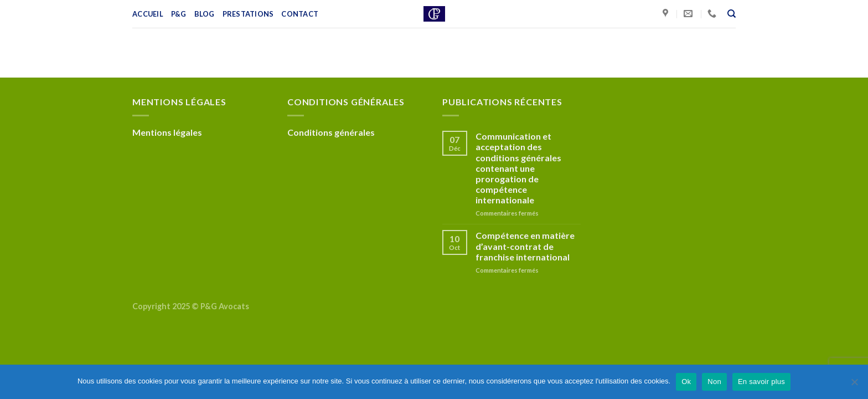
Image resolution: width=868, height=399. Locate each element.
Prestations (248, 14)
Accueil (148, 14)
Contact (300, 14)
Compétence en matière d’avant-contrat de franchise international (525, 246)
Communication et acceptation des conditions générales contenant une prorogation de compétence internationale (518, 168)
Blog (205, 14)
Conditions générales (331, 132)
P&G (179, 14)
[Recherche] (732, 14)
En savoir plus (761, 382)
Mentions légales (167, 132)
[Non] (854, 385)
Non (714, 382)
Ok (686, 382)
